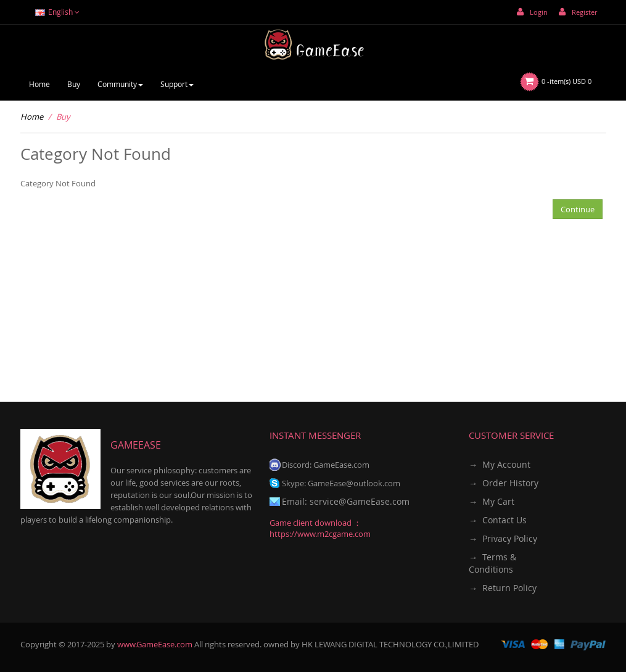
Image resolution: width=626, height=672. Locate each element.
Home (32, 117)
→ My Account (500, 464)
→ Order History (504, 483)
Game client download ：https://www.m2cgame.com (320, 529)
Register (578, 12)
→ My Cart (492, 501)
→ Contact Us (498, 520)
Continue (578, 209)
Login (532, 12)
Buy (63, 117)
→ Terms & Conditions (492, 563)
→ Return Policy (503, 588)
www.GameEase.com (155, 644)
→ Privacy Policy (503, 538)
